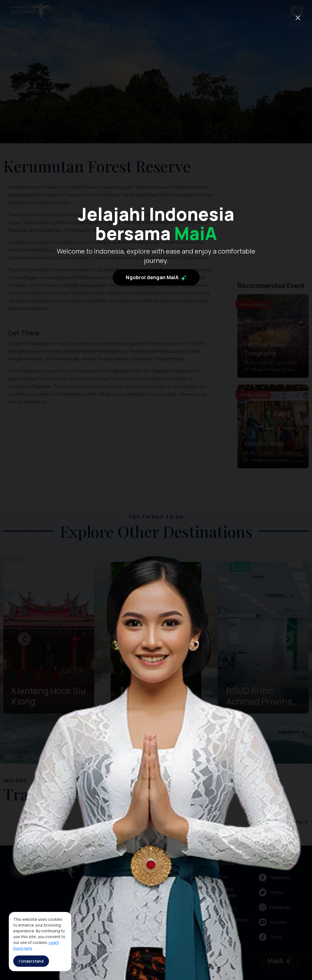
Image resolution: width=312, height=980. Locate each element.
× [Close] (298, 17)
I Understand (31, 961)
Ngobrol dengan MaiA (156, 343)
